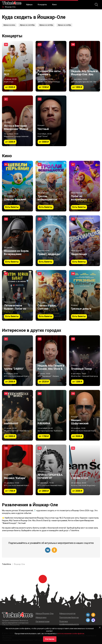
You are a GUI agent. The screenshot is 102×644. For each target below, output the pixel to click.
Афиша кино (41, 617)
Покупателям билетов (69, 617)
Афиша (29, 5)
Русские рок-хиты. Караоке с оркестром (81, 518)
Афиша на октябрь (46, 25)
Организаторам (42, 621)
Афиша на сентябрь (27, 25)
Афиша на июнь (9, 25)
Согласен (50, 639)
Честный (22, 523)
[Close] (100, 627)
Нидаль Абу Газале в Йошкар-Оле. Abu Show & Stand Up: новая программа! (35, 521)
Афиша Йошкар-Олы (45, 613)
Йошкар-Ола (10, 7)
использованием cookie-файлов (71, 634)
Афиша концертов (67, 613)
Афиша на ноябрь (64, 25)
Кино (54, 5)
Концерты (42, 5)
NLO (61, 518)
